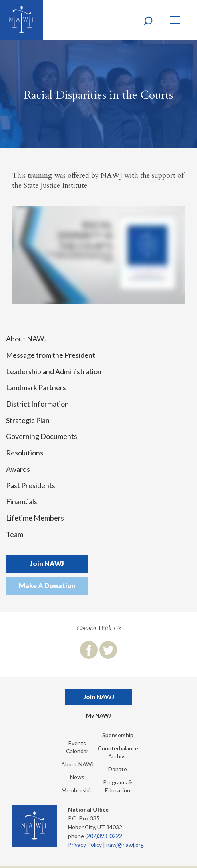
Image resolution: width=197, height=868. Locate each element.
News (77, 777)
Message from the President (51, 355)
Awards (18, 469)
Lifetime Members (35, 518)
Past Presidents (31, 485)
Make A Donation (47, 586)
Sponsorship (118, 735)
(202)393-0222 (104, 836)
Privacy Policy (85, 845)
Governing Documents (42, 436)
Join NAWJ (47, 564)
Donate (118, 769)
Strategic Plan (28, 420)
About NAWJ (26, 339)
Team (15, 534)
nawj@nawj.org (125, 845)
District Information (37, 404)
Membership (77, 790)
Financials (22, 501)
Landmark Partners (36, 387)
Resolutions (25, 453)
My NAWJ (98, 715)
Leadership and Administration (54, 371)
